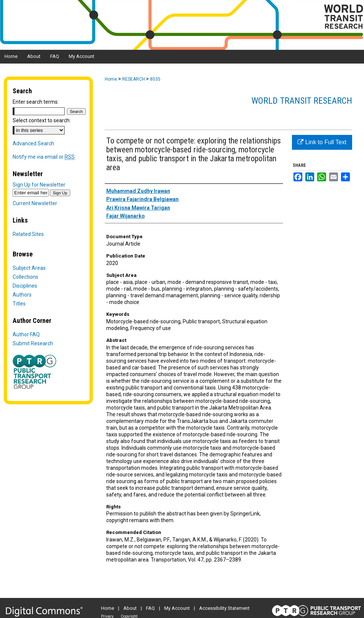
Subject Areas (29, 268)
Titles (19, 304)
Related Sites (28, 234)
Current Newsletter (35, 203)
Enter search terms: (36, 102)
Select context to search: (42, 120)
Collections (25, 277)
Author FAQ (26, 334)
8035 (155, 79)
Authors (22, 295)
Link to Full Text (322, 142)
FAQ (150, 608)
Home (111, 79)
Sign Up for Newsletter (39, 185)
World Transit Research (302, 101)
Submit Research (33, 343)
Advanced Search (33, 143)
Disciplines (25, 286)
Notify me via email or (44, 157)
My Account (177, 608)
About (130, 608)
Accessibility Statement (224, 608)
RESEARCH (134, 79)
